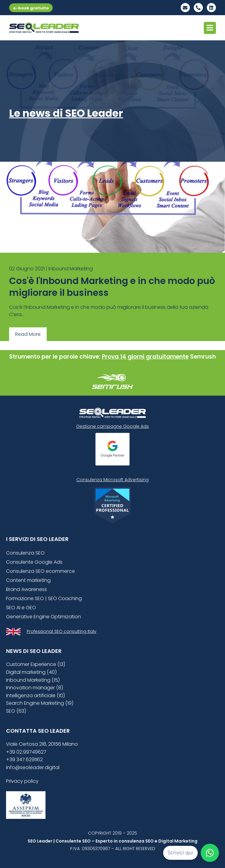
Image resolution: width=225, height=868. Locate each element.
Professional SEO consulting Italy (62, 631)
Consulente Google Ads (34, 562)
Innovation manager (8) (35, 688)
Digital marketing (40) (31, 672)
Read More (28, 334)
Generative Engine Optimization (44, 617)
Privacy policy (22, 781)
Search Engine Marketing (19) (40, 703)
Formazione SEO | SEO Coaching (44, 598)
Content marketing (28, 580)
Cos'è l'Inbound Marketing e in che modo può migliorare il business (112, 287)
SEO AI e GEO (21, 608)
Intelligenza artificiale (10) (35, 696)
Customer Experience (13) (36, 664)
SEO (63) (16, 711)
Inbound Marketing (71, 269)
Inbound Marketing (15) (33, 680)
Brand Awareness (27, 589)
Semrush (203, 357)
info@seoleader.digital (33, 767)
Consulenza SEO (25, 553)
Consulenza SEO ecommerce (40, 571)
